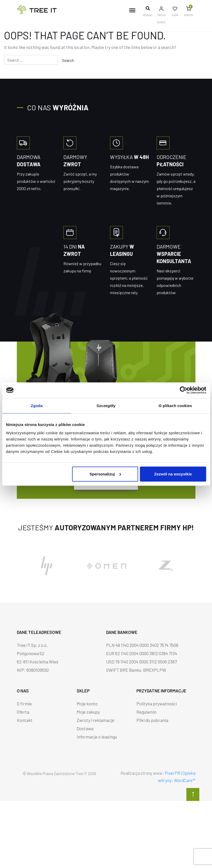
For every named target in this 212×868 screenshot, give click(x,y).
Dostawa (85, 728)
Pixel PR (172, 773)
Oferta (23, 712)
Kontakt (25, 720)
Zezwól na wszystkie (173, 474)
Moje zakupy (88, 712)
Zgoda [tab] (37, 406)
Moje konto (87, 704)
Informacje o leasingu (97, 737)
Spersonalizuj (105, 474)
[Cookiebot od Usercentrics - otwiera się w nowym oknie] (183, 390)
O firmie (24, 704)
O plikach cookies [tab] (175, 406)
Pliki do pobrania (152, 720)
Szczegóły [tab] (106, 406)
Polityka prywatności (157, 704)
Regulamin (146, 712)
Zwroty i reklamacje (96, 720)
